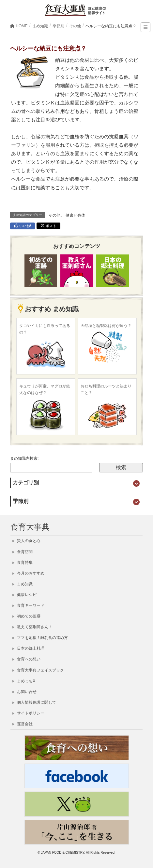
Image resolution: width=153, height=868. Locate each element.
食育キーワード (28, 605)
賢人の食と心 (26, 541)
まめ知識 (23, 584)
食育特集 (23, 563)
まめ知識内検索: (24, 458)
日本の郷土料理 (28, 648)
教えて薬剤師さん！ (32, 627)
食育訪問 (23, 552)
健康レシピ (24, 595)
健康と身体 (75, 215)
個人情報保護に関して (34, 702)
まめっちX (24, 681)
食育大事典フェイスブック (38, 670)
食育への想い (26, 659)
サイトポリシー (28, 713)
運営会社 (23, 724)
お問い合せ (24, 692)
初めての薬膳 (26, 616)
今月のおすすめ (28, 573)
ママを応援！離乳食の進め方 (40, 638)
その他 (54, 215)
